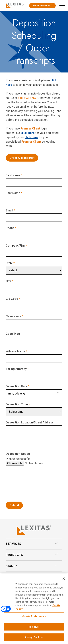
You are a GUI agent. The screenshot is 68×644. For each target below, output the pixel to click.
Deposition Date (17, 386)
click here (28, 133)
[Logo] (14, 5)
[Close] (64, 579)
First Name (13, 175)
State (9, 263)
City (8, 281)
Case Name (14, 316)
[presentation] (33, 490)
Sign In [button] (32, 566)
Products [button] (32, 555)
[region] (34, 609)
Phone (10, 228)
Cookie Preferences (34, 616)
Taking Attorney (16, 369)
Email (9, 210)
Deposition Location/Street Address (30, 422)
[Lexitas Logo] (34, 530)
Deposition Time (17, 404)
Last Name (13, 193)
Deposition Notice (18, 454)
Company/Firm (16, 246)
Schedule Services (43, 6)
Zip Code (12, 299)
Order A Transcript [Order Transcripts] (22, 158)
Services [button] (32, 544)
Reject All (34, 627)
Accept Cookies (34, 637)
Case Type (13, 334)
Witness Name (15, 351)
